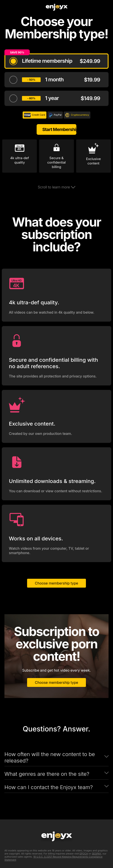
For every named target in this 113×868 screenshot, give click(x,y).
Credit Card (35, 115)
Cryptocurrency (77, 115)
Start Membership (59, 129)
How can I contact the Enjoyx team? (49, 787)
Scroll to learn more (56, 187)
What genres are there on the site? (47, 774)
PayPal (55, 115)
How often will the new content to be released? (50, 757)
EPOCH (84, 854)
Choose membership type (56, 583)
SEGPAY (97, 854)
